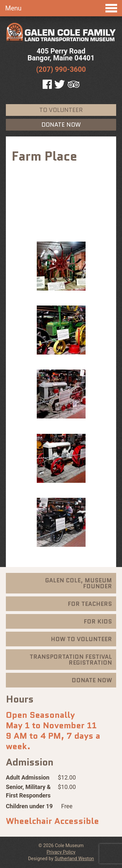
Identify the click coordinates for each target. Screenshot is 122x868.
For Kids (98, 622)
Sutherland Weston (74, 859)
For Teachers (90, 604)
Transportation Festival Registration (71, 660)
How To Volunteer (81, 639)
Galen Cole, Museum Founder (79, 583)
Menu (61, 8)
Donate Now (61, 125)
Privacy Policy (61, 852)
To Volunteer (61, 110)
